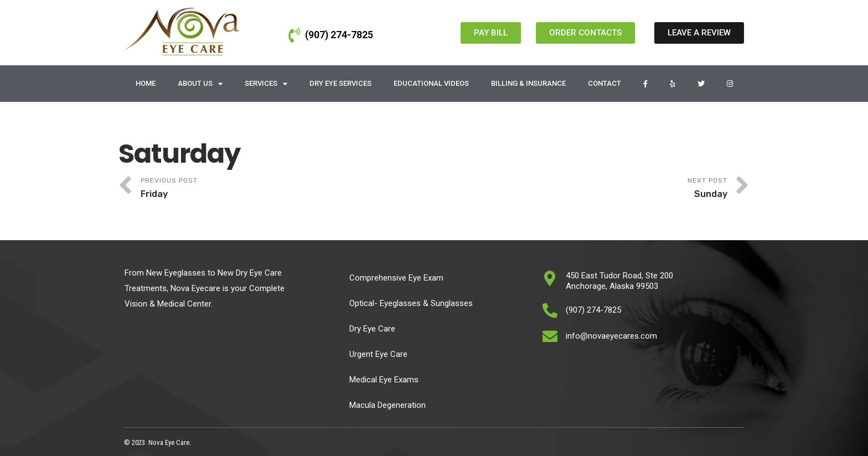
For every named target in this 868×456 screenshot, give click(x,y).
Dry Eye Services (340, 83)
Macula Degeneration (387, 405)
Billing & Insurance (528, 83)
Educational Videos (431, 83)
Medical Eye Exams (384, 380)
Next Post (581, 189)
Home (146, 83)
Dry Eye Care (372, 329)
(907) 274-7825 (339, 35)
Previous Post (287, 189)
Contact (604, 83)
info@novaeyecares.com (611, 336)
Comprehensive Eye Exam (396, 278)
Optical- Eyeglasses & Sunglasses (411, 303)
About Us (200, 84)
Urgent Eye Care (378, 354)
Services (266, 84)
